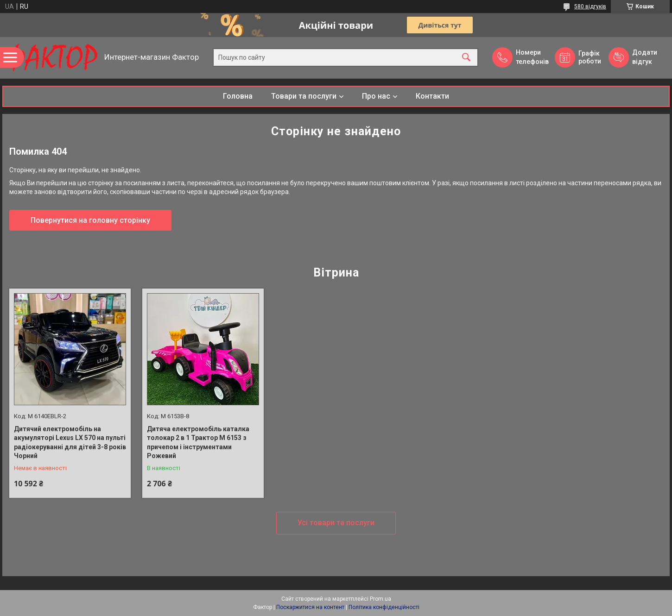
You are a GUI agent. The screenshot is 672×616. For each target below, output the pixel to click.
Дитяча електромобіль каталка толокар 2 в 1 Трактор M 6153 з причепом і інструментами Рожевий (198, 443)
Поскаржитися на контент (310, 607)
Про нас (376, 96)
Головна (238, 96)
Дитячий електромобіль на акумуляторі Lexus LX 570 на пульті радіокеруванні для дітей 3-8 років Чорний (70, 443)
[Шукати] (466, 58)
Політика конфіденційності (384, 607)
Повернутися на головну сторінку (90, 220)
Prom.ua (380, 599)
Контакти (432, 96)
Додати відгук (645, 57)
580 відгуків (590, 6)
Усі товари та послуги (336, 523)
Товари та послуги (304, 96)
